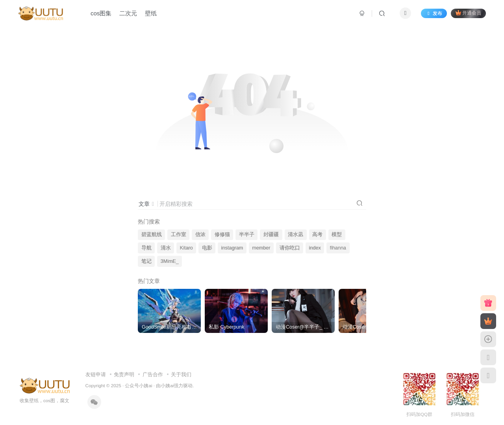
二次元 (128, 13)
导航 (146, 248)
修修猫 (222, 235)
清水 (166, 248)
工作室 (179, 235)
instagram (232, 248)
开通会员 (468, 13)
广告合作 (153, 374)
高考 (317, 235)
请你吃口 (290, 248)
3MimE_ (170, 261)
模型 (337, 235)
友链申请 (96, 374)
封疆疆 (271, 235)
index (315, 248)
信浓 (200, 235)
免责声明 (124, 374)
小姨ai (167, 385)
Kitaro (186, 248)
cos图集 (101, 13)
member (261, 248)
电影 (207, 248)
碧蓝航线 (152, 235)
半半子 (247, 235)
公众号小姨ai (138, 385)
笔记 (146, 261)
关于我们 (181, 374)
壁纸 (151, 13)
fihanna (338, 248)
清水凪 (296, 235)
